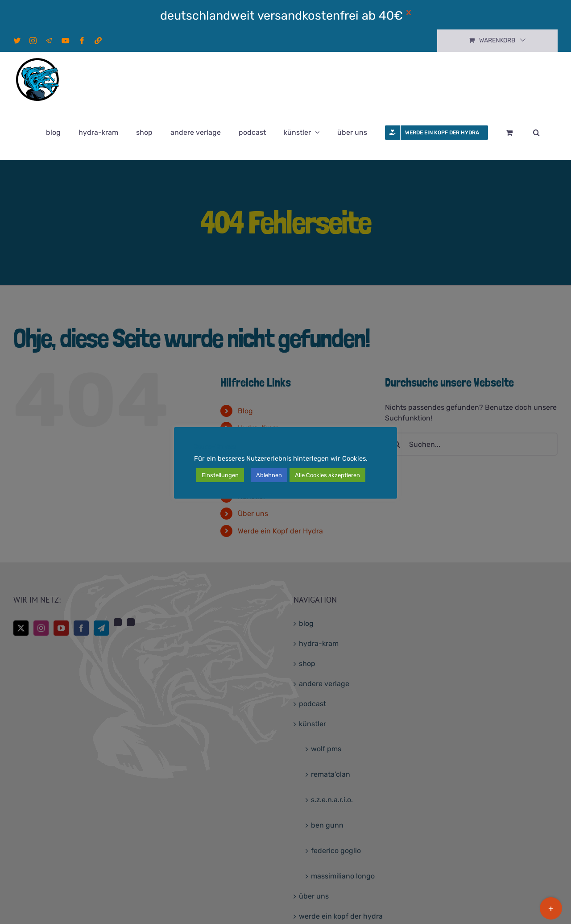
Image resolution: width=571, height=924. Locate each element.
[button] (536, 133)
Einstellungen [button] (220, 475)
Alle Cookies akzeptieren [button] (327, 475)
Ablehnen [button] (269, 475)
